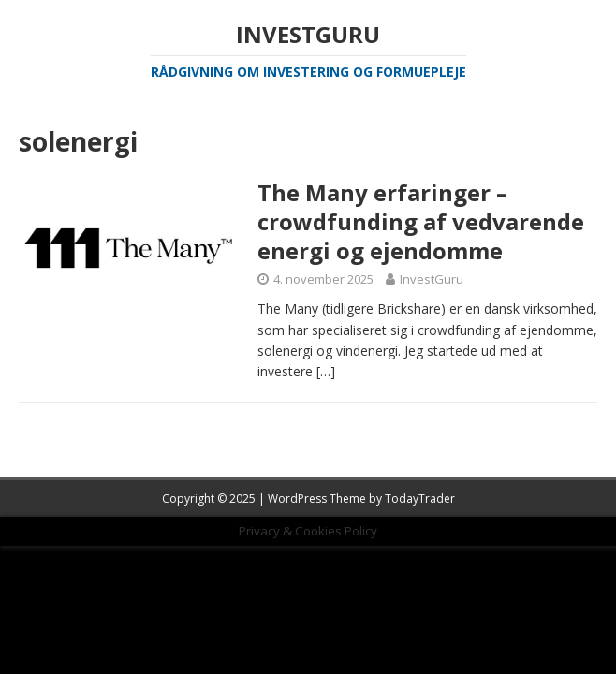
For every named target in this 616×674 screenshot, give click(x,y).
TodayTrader (420, 498)
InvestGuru (432, 279)
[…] (326, 371)
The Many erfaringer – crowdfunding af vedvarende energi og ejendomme (421, 221)
